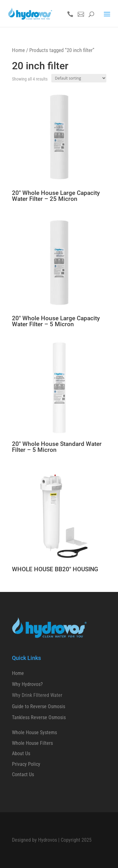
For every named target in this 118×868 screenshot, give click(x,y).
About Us (21, 753)
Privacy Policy (26, 764)
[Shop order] (79, 78)
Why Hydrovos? (27, 684)
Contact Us (23, 774)
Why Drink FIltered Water (37, 695)
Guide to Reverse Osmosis (39, 706)
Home (18, 50)
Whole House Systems (34, 732)
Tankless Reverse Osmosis (39, 717)
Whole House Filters (32, 743)
